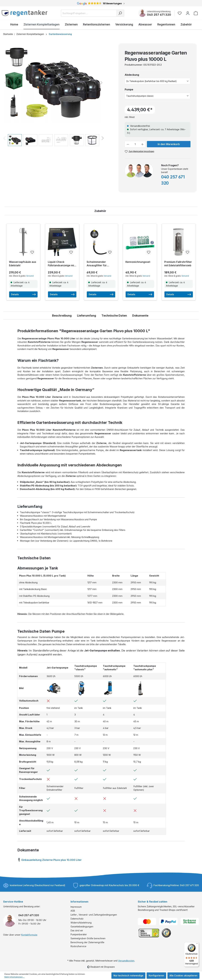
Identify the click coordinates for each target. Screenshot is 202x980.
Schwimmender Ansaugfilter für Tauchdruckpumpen (99, 264)
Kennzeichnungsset (138, 262)
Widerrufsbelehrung (81, 923)
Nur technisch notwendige (128, 975)
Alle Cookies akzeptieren (183, 975)
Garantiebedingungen (82, 927)
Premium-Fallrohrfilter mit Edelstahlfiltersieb (178, 264)
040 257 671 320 (159, 15)
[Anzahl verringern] (128, 144)
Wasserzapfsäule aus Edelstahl (23, 264)
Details (23, 294)
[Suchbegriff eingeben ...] (89, 13)
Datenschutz (77, 919)
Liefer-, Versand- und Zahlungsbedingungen (94, 915)
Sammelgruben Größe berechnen (88, 938)
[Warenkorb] (196, 13)
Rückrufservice (78, 946)
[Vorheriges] (6, 83)
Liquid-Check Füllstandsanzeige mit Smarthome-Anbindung (61, 264)
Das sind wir (77, 930)
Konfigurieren (156, 975)
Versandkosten (126, 961)
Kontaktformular (29, 935)
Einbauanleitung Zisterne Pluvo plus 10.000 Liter (49, 859)
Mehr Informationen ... (14, 977)
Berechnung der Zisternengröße (87, 942)
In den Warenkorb (169, 144)
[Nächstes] (101, 83)
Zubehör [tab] (100, 211)
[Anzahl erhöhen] (143, 144)
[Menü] (197, 944)
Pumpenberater (79, 934)
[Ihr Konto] (188, 13)
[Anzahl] (135, 144)
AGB (73, 911)
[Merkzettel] (181, 13)
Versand (30, 276)
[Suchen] (120, 13)
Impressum (76, 907)
